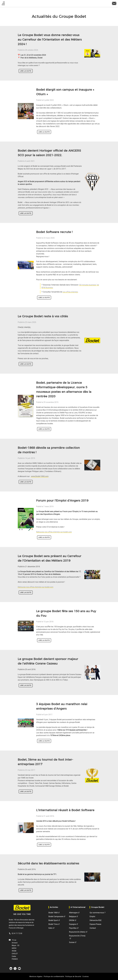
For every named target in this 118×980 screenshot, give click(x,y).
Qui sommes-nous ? (98, 913)
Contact (93, 928)
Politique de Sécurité (73, 976)
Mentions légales (36, 976)
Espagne (73, 924)
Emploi (92, 916)
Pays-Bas (73, 928)
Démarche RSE (96, 920)
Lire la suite (26, 71)
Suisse (72, 942)
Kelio (50, 928)
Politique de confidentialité (54, 976)
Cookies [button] (86, 976)
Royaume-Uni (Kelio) (77, 932)
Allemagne (73, 913)
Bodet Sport (53, 920)
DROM (72, 920)
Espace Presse (95, 924)
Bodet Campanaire (56, 916)
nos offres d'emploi (70, 292)
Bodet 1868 (53, 913)
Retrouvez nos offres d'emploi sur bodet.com (54, 532)
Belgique (73, 916)
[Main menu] (3, 4)
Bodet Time (53, 924)
